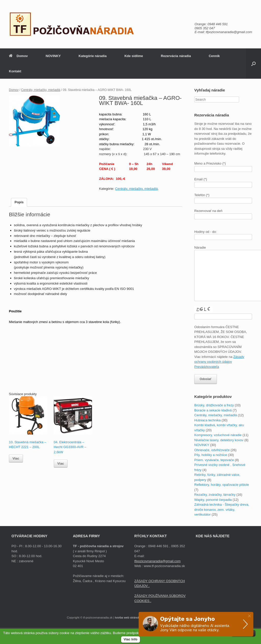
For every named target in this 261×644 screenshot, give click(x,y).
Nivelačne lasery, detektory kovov (219, 440)
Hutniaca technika (207, 420)
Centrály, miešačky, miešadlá (41, 90)
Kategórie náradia (93, 56)
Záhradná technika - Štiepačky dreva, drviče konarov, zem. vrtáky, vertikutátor (222, 509)
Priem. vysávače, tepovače (214, 460)
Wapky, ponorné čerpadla (213, 500)
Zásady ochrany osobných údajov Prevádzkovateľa (219, 362)
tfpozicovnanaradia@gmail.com (158, 561)
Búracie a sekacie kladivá (213, 410)
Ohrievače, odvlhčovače (212, 450)
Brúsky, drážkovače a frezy (214, 405)
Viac (16, 458)
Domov (18, 56)
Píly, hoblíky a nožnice (211, 455)
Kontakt (15, 71)
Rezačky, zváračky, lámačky (215, 495)
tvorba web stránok (127, 618)
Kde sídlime (134, 56)
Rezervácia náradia (176, 56)
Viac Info (130, 639)
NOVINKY (53, 56)
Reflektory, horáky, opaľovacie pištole (221, 485)
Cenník (214, 56)
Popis (19, 202)
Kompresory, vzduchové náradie (218, 435)
